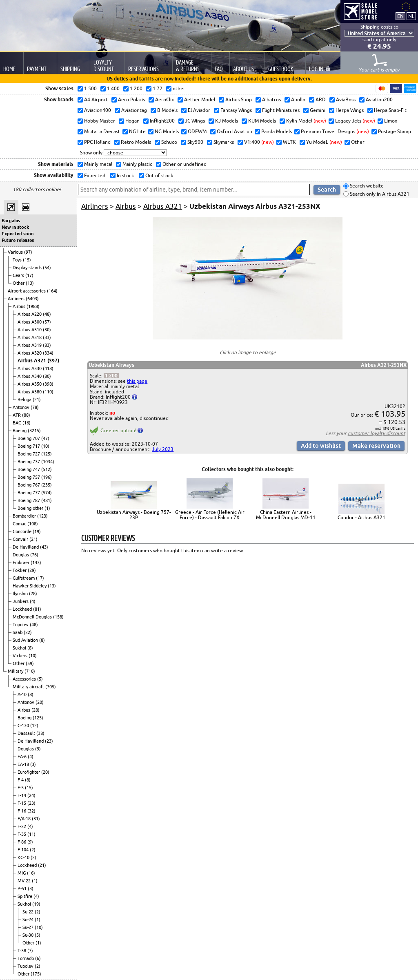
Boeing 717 (29, 446)
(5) (40, 679)
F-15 (22, 803)
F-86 (22, 842)
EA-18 (24, 764)
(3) (33, 764)
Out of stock (159, 175)
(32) (31, 811)
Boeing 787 (29, 500)
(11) (31, 834)
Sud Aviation (26, 640)
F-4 (21, 780)
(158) (58, 617)
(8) (42, 640)
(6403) (32, 299)
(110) (48, 392)
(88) (26, 415)
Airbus (20, 306)
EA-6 (23, 757)
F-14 (22, 795)
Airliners (17, 299)
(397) (53, 361)
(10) (45, 446)
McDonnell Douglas (33, 617)
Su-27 (29, 927)
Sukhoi (20, 648)
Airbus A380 (30, 392)
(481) (47, 500)
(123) (42, 516)
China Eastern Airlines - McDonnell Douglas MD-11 (286, 515)
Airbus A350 (30, 384)
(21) (37, 400)
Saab (18, 632)
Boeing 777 (29, 493)
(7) (30, 951)
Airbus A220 (30, 314)
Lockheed (23, 609)
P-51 (23, 888)
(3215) (34, 431)
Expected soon (18, 234)
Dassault (27, 733)
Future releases (18, 240)
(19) (37, 531)
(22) (28, 632)
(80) (47, 376)
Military (16, 671)
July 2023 (163, 449)
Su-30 (29, 935)
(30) (47, 330)
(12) (34, 726)
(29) (32, 570)
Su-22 (29, 912)
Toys (18, 260)
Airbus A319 (30, 345)
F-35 (22, 834)
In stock (125, 175)
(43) (44, 547)
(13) (30, 283)
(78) (35, 407)
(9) (38, 749)
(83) (47, 345)
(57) (47, 322)
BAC (18, 423)
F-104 (24, 850)
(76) (34, 555)
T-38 (22, 951)
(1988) (33, 306)
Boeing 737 (29, 462)
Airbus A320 (30, 353)
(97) (28, 252)
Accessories (25, 679)
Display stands (28, 268)
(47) (45, 438)
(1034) (48, 462)
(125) (47, 454)
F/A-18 (25, 819)
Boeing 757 (29, 477)
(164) (52, 291)
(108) (33, 524)
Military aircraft (29, 687)
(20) (40, 702)
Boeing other (31, 508)
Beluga (25, 400)
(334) (48, 353)
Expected (94, 175)
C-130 (24, 726)
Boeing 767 (29, 485)
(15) (27, 260)
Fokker (20, 570)
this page (137, 381)
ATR (17, 415)
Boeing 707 (29, 438)
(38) (40, 733)
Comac (20, 524)
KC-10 (24, 857)
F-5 (21, 788)
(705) (51, 687)
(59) (30, 663)
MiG (22, 873)
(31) (36, 819)
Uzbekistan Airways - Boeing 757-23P (134, 515)
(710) (30, 671)
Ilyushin (21, 594)
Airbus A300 (30, 322)
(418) (48, 368)
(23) (49, 741)
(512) (47, 469)
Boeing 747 (29, 469)
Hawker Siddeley (30, 586)
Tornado (26, 958)
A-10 (23, 694)
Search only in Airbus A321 (379, 194)
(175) (36, 974)
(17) (29, 275)
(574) (47, 493)
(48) (47, 314)
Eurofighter (29, 772)
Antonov (22, 407)
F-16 (22, 811)
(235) (47, 485)
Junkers (21, 601)
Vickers (21, 656)
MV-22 (25, 881)
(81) (37, 609)
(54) (47, 268)
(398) (48, 384)
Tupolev (21, 625)
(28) (33, 594)
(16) (27, 423)
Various (16, 252)
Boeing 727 (29, 454)
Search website (366, 186)
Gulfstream (24, 578)
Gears (19, 275)
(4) (33, 601)
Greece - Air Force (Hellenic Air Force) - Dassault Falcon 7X (210, 515)
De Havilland (26, 547)
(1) (47, 508)
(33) (47, 337)
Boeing (20, 431)
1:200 (111, 376)
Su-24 (29, 920)
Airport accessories (27, 291)
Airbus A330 (30, 368)
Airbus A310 (30, 330)
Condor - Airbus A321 (361, 517)
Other (19, 283)
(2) (33, 850)
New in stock (15, 227)
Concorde (23, 531)
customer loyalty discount (377, 433)
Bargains (11, 221)
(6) (38, 958)
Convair (21, 539)
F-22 (22, 826)
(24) (31, 795)
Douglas (21, 555)
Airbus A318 (30, 337)
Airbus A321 (32, 361)
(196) (47, 477)
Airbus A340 (30, 376)
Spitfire (26, 896)
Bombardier (25, 516)
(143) (36, 563)
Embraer (22, 563)
